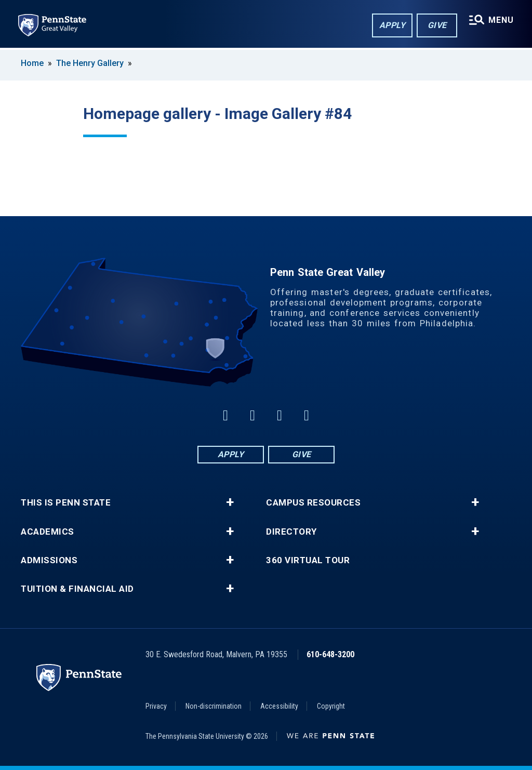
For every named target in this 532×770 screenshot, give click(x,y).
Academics (48, 532)
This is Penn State (66, 503)
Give (437, 25)
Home (32, 63)
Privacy (156, 706)
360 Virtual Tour (308, 560)
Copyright (331, 706)
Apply (392, 25)
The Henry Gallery (90, 63)
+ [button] (230, 502)
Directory (291, 532)
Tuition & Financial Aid (77, 589)
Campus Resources (313, 503)
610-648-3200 (330, 654)
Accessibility (279, 706)
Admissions (49, 560)
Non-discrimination (214, 706)
